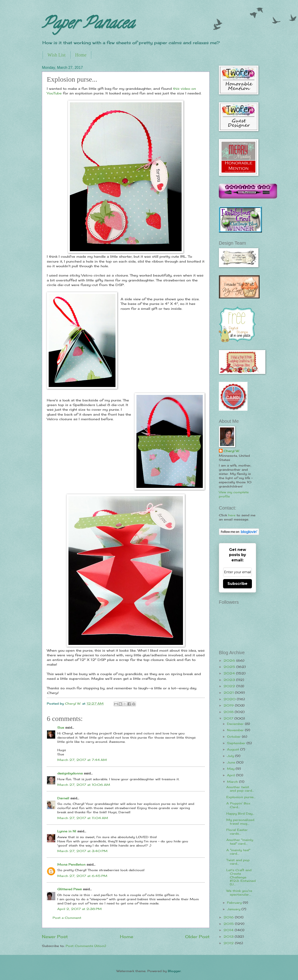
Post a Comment (67, 918)
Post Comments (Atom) (86, 946)
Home (81, 55)
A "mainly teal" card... (238, 852)
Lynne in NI (67, 831)
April (232, 775)
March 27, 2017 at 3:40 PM (82, 851)
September (237, 743)
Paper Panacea (88, 25)
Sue (61, 727)
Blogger (174, 971)
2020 (230, 699)
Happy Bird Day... (240, 813)
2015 (229, 924)
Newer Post (55, 937)
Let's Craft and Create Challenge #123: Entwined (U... (241, 877)
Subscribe (237, 584)
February (235, 903)
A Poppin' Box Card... (238, 805)
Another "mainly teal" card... (240, 842)
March (233, 782)
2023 (230, 680)
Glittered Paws (69, 889)
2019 (229, 705)
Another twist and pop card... (240, 789)
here (232, 515)
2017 (229, 718)
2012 (229, 943)
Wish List (57, 55)
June (232, 762)
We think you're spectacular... (239, 892)
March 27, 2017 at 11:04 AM (83, 818)
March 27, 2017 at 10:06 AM (84, 785)
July (231, 756)
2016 (229, 917)
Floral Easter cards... (237, 832)
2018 (229, 712)
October (234, 737)
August (234, 749)
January (234, 909)
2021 (229, 693)
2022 (230, 686)
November (236, 730)
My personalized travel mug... (240, 822)
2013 (229, 937)
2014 (229, 930)
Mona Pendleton (71, 864)
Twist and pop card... (238, 862)
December (236, 724)
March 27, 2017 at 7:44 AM (82, 760)
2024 (230, 673)
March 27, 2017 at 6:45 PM (82, 876)
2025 (230, 667)
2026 (230, 660)
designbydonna (70, 773)
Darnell (63, 798)
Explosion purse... (241, 797)
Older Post (197, 937)
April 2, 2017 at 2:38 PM (80, 909)
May (231, 769)
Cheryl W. (232, 451)
